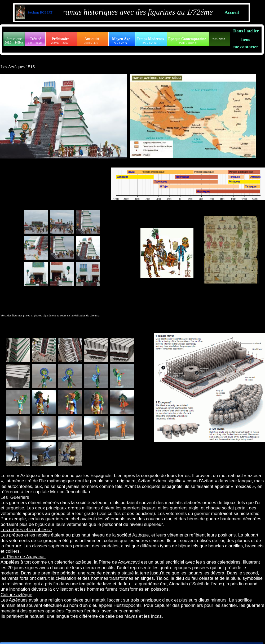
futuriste (219, 39)
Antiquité (92, 39)
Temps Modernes (150, 39)
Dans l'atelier (246, 31)
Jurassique (14, 39)
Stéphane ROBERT (40, 12)
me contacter (246, 47)
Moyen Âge (121, 39)
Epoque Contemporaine (187, 39)
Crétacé (35, 39)
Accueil (232, 12)
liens (246, 39)
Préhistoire (60, 39)
